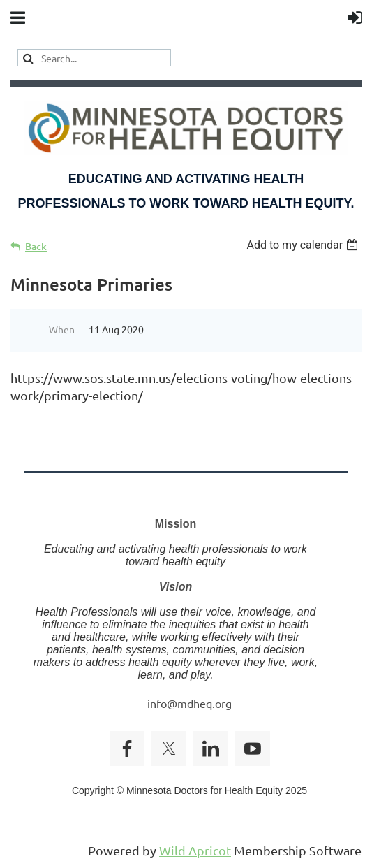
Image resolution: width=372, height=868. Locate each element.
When (62, 329)
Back (36, 246)
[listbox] (304, 245)
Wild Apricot (195, 850)
